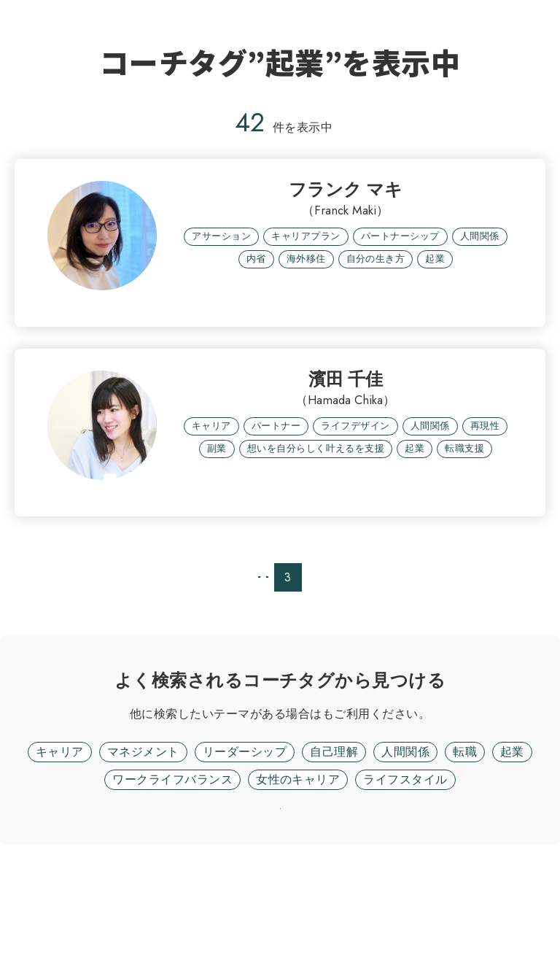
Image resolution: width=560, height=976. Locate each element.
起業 (512, 845)
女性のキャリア (298, 873)
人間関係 (405, 845)
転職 (465, 845)
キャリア (60, 845)
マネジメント (143, 845)
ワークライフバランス (172, 873)
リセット (280, 921)
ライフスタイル (405, 873)
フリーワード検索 (322, 807)
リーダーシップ (245, 845)
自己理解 (334, 845)
